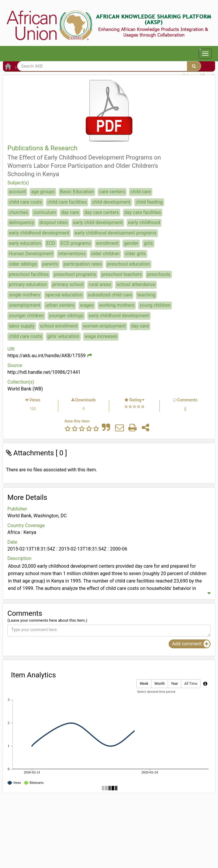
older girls (135, 254)
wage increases (101, 336)
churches (18, 212)
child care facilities (67, 202)
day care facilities (143, 212)
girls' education (63, 336)
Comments (187, 400)
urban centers (60, 305)
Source (15, 365)
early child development (98, 222)
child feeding (149, 202)
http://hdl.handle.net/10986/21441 (44, 372)
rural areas (100, 284)
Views (35, 400)
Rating (135, 400)
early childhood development (39, 233)
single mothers (25, 295)
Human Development (31, 254)
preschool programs (75, 274)
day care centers (102, 212)
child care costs (25, 202)
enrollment (107, 243)
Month (159, 684)
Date (12, 542)
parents (50, 264)
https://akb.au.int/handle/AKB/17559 (47, 356)
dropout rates (53, 222)
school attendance (136, 284)
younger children (26, 316)
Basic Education (77, 192)
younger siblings (66, 316)
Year (175, 684)
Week (144, 684)
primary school (68, 284)
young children (155, 305)
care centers (112, 192)
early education (25, 243)
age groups (43, 192)
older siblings (23, 264)
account (17, 192)
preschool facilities (29, 274)
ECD (51, 243)
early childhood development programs (116, 233)
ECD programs (76, 243)
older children (105, 254)
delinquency (21, 222)
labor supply (22, 326)
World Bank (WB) (25, 389)
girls (148, 243)
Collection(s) (21, 382)
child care (141, 192)
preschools (159, 274)
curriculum (45, 212)
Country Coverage (26, 525)
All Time (191, 684)
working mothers (117, 305)
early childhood (144, 222)
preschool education (129, 264)
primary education (28, 284)
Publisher (17, 509)
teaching (146, 295)
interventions (72, 254)
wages (87, 305)
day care (70, 212)
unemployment (25, 305)
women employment (104, 326)
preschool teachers (122, 274)
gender (131, 243)
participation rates (83, 264)
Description (19, 558)
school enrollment (59, 326)
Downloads (85, 400)
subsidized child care (110, 295)
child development (111, 202)
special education (64, 295)
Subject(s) (18, 183)
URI (11, 349)
